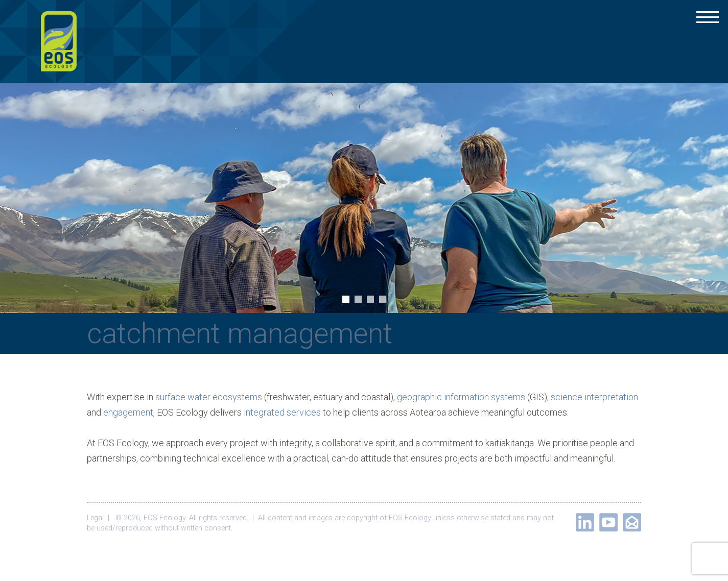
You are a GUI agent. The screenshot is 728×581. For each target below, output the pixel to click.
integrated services (282, 412)
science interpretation (594, 397)
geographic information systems (461, 397)
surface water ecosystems (209, 397)
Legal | (100, 518)
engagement (128, 412)
